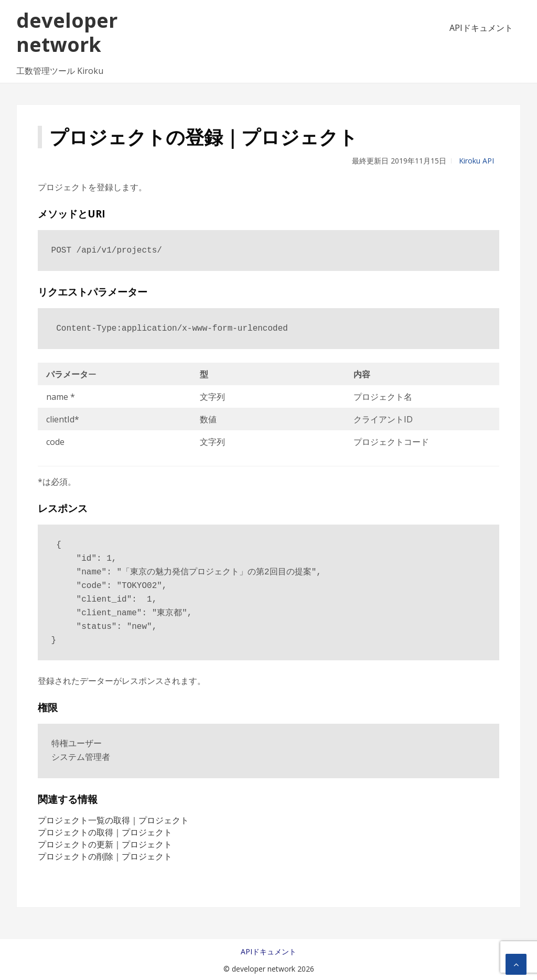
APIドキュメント (481, 28)
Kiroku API (476, 161)
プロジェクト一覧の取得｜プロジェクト (113, 820)
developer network (67, 32)
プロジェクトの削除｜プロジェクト (105, 856)
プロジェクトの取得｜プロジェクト (105, 832)
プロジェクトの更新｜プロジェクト (105, 844)
